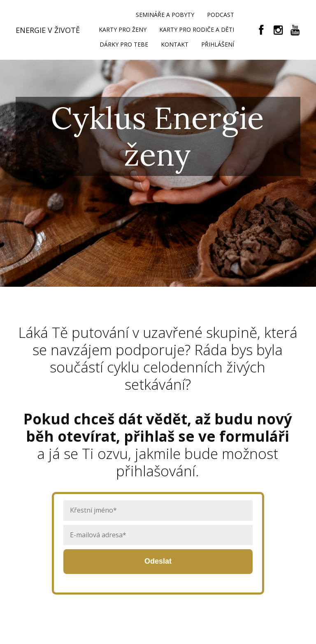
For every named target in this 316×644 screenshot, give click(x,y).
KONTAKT (175, 44)
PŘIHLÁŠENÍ (218, 44)
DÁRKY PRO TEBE (124, 44)
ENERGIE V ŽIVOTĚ (48, 30)
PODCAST (221, 15)
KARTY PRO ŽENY (123, 29)
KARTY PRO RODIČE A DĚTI (197, 29)
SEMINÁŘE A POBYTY (165, 15)
